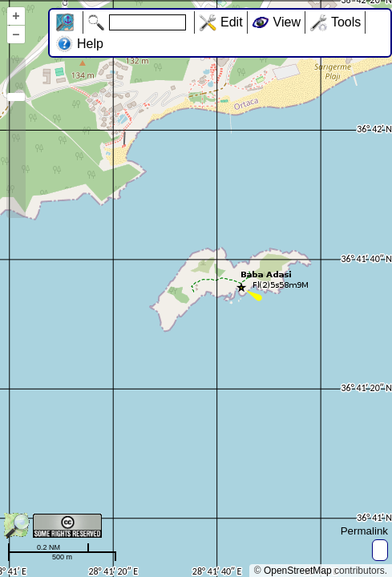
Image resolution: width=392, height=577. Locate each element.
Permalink (364, 531)
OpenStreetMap (298, 571)
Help (90, 44)
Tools (346, 22)
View (287, 22)
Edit (232, 22)
